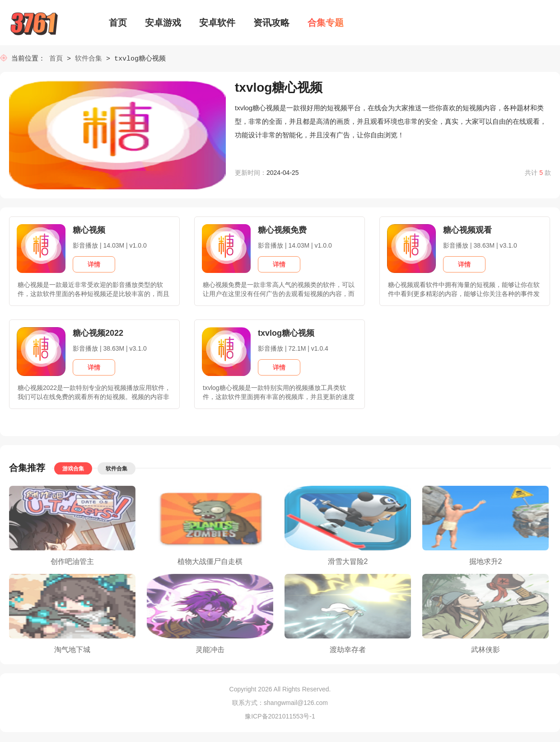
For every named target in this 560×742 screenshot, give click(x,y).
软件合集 (89, 59)
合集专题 (326, 23)
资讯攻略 (271, 23)
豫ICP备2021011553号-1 (280, 717)
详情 (94, 265)
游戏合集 (73, 470)
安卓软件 (217, 23)
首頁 (58, 59)
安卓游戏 (163, 23)
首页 (118, 23)
